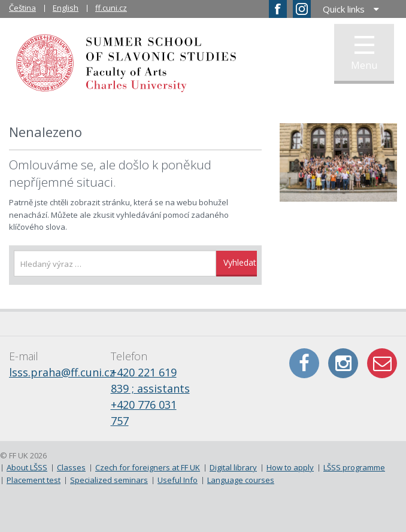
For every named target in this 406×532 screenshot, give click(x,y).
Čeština (22, 8)
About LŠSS (27, 467)
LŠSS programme (354, 467)
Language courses (241, 480)
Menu (364, 54)
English (66, 8)
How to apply (290, 467)
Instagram (343, 363)
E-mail (382, 363)
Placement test (34, 480)
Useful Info (178, 480)
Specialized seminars (109, 480)
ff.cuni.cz (111, 8)
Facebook (304, 363)
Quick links (344, 9)
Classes (71, 467)
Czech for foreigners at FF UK (148, 467)
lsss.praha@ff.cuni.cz (62, 372)
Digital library (233, 467)
